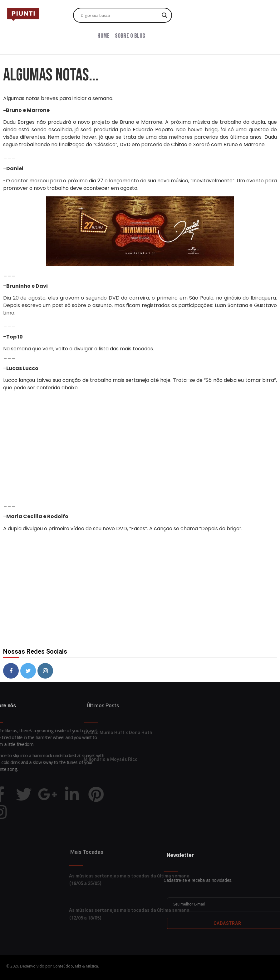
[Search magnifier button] (165, 15)
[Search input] (120, 15)
